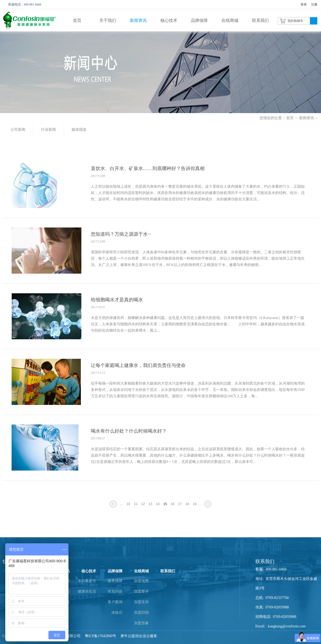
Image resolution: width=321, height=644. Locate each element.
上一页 (113, 507)
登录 (304, 4)
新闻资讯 (307, 118)
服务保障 (115, 581)
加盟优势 (141, 581)
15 (165, 504)
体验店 (117, 612)
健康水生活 (87, 591)
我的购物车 (295, 21)
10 (128, 504)
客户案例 (115, 602)
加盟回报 (141, 612)
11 (136, 504)
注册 (314, 4)
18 (187, 504)
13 (150, 504)
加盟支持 (141, 602)
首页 (77, 20)
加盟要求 (141, 591)
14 (158, 504)
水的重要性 (87, 581)
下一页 (208, 507)
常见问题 (115, 591)
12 (143, 504)
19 (195, 504)
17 (180, 504)
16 (172, 504)
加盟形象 (141, 623)
